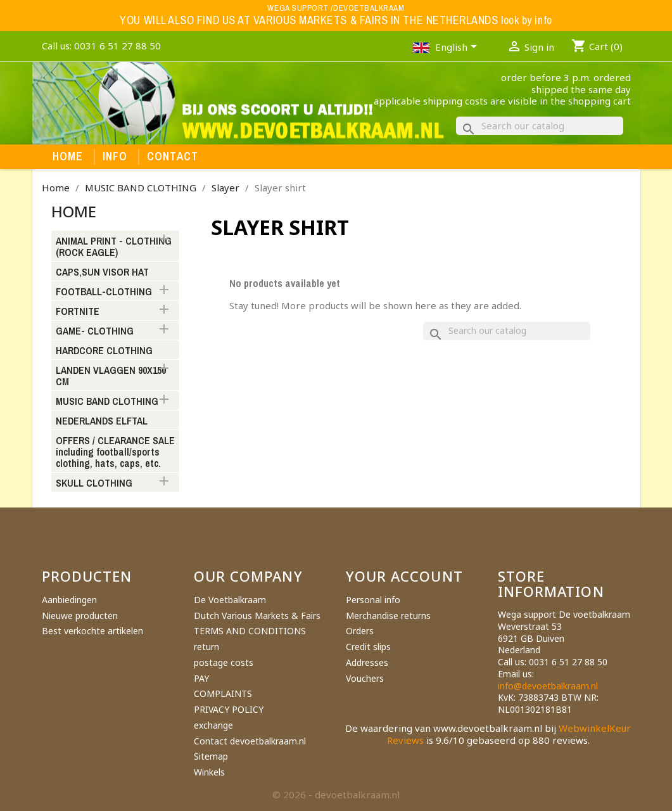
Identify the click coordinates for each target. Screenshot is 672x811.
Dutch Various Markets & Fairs (257, 616)
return (206, 647)
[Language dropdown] (458, 48)
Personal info (373, 600)
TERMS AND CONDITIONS (250, 631)
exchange (213, 725)
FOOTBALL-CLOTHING (104, 292)
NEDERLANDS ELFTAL (102, 421)
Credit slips (368, 647)
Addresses (367, 662)
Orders (360, 631)
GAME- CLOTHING (95, 331)
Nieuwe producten (80, 616)
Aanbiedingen (69, 600)
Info (115, 156)
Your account (404, 576)
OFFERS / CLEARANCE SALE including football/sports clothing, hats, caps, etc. (115, 452)
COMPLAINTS (223, 693)
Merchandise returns (388, 616)
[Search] (540, 126)
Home (68, 156)
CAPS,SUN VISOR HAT (102, 272)
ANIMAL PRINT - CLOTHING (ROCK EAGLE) (114, 247)
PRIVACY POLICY (229, 709)
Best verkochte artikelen (92, 631)
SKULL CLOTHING (94, 483)
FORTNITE (78, 312)
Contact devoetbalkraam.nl (250, 741)
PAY (201, 678)
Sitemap (211, 756)
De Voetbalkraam (230, 600)
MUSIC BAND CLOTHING (107, 402)
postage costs (224, 662)
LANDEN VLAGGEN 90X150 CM (111, 376)
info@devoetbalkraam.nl (548, 686)
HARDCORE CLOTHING (104, 351)
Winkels (209, 772)
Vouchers (365, 678)
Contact (173, 156)
